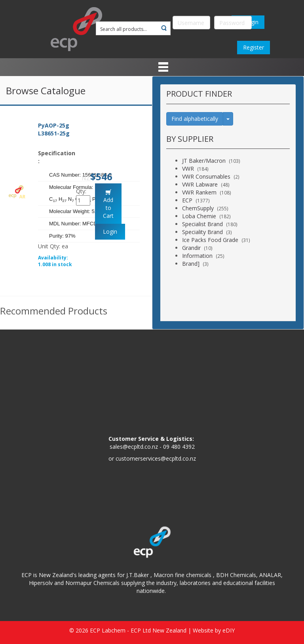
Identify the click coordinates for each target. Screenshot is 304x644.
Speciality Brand (202, 232)
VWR (188, 169)
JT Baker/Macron (204, 161)
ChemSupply (198, 208)
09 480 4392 (179, 447)
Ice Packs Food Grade (210, 240)
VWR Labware (200, 184)
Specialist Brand (202, 224)
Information (197, 256)
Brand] (191, 264)
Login (110, 231)
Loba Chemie (199, 216)
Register (254, 47)
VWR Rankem (199, 192)
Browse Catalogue (46, 91)
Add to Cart (108, 208)
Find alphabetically (195, 119)
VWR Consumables (206, 176)
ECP (187, 200)
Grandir (191, 248)
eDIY (229, 630)
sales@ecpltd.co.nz (134, 447)
